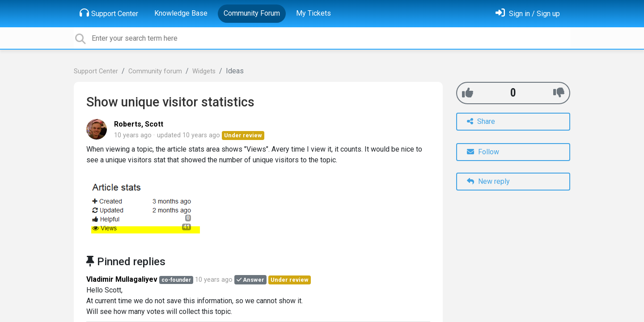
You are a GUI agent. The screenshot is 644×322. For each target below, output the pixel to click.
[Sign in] (528, 14)
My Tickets (314, 13)
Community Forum (252, 13)
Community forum (155, 71)
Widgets (204, 71)
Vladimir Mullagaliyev (122, 279)
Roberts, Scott (139, 124)
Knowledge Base (181, 13)
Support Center (109, 13)
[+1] (468, 93)
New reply (488, 181)
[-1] (559, 93)
